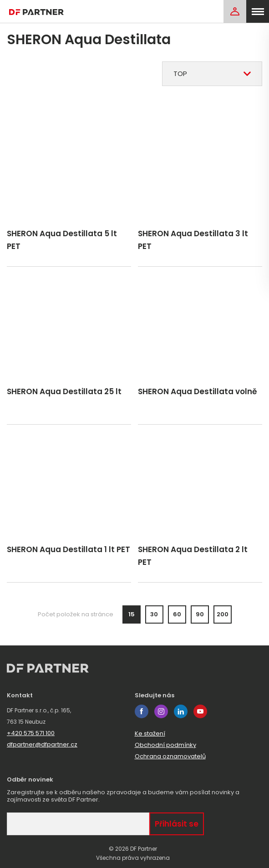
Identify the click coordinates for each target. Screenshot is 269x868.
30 (154, 614)
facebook (142, 711)
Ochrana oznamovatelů (170, 756)
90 (200, 614)
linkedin (181, 711)
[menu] (258, 11)
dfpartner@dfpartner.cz (42, 744)
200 (223, 614)
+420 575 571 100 (31, 733)
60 (177, 614)
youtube (200, 711)
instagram (161, 711)
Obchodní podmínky (165, 745)
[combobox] (212, 74)
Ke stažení (150, 733)
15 (132, 614)
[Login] (235, 11)
